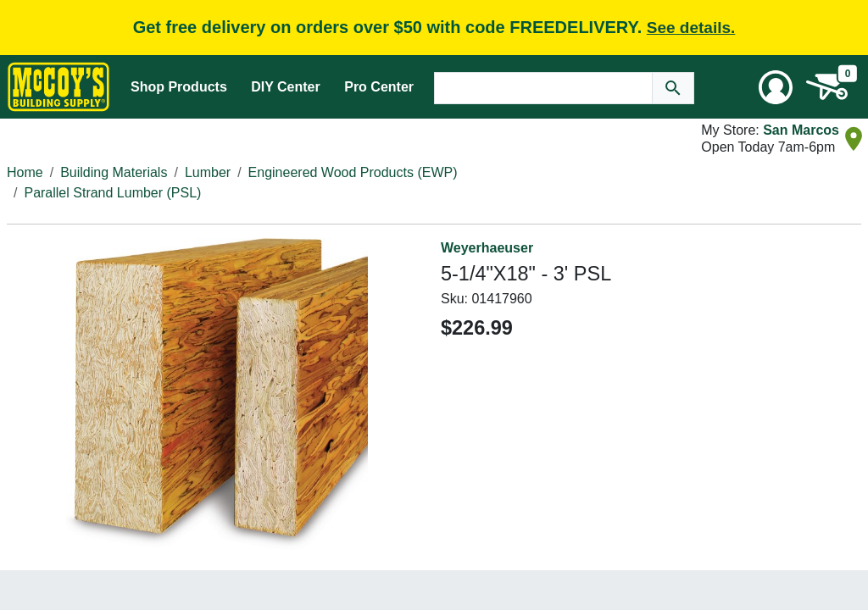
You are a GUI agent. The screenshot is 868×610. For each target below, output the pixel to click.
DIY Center (286, 87)
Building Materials (114, 172)
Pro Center (379, 87)
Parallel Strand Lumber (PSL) (112, 193)
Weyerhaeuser (487, 248)
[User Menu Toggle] (776, 87)
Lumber (208, 172)
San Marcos (801, 130)
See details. (691, 28)
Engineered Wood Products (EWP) (353, 172)
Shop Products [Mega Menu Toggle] (179, 87)
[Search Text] (543, 88)
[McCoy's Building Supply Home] (58, 87)
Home (25, 172)
